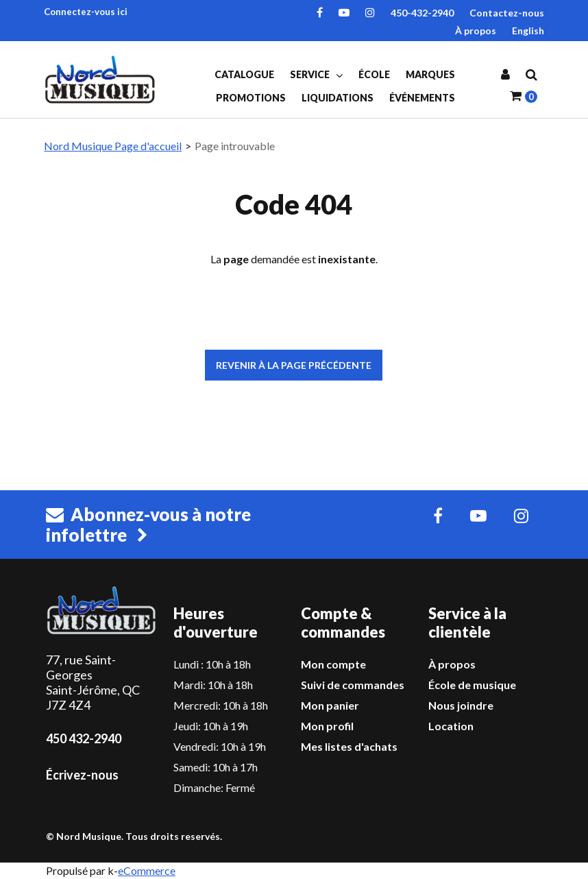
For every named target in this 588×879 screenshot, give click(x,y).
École (374, 74)
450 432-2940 (84, 738)
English (528, 31)
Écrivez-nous (82, 775)
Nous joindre (461, 705)
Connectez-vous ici (86, 12)
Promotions (251, 98)
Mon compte (333, 664)
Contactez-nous (507, 13)
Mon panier (330, 705)
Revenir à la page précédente (294, 365)
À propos (476, 31)
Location (451, 726)
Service (316, 75)
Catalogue (244, 74)
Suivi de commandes (353, 685)
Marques (430, 74)
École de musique (472, 685)
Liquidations (338, 98)
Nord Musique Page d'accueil (113, 146)
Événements (422, 98)
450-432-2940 (422, 13)
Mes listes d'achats (349, 746)
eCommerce (147, 870)
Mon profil (327, 726)
